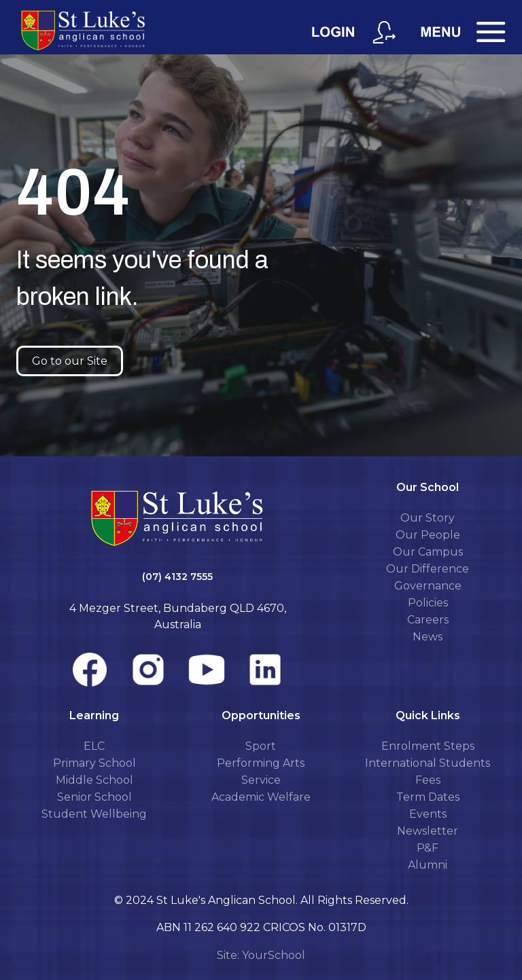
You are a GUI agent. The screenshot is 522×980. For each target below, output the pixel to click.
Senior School (94, 797)
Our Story (428, 518)
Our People (428, 535)
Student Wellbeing (94, 814)
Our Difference (428, 569)
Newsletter (428, 831)
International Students (428, 763)
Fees (428, 780)
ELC (94, 746)
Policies (428, 603)
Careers (428, 620)
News (428, 637)
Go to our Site (70, 361)
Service (261, 780)
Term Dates (428, 797)
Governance (428, 586)
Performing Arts (261, 763)
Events (428, 814)
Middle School (94, 780)
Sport (261, 746)
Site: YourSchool (261, 955)
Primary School (94, 763)
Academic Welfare (261, 797)
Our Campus (428, 552)
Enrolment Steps (428, 746)
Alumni (428, 865)
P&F (428, 848)
